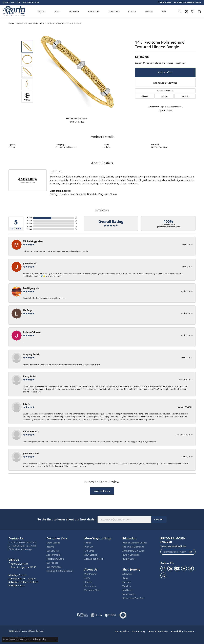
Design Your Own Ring (133, 598)
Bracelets (20, 23)
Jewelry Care (128, 559)
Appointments (53, 555)
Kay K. (27, 404)
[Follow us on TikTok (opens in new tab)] (191, 568)
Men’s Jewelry (129, 594)
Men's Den (114, 11)
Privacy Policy (138, 631)
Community (90, 586)
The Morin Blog (92, 590)
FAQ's (87, 578)
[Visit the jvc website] (82, 615)
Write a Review (102, 491)
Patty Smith (30, 376)
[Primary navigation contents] (102, 11)
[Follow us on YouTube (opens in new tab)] (177, 568)
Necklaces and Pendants (73, 194)
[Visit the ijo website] (110, 615)
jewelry (11, 23)
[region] (78, 72)
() (76, 218)
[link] (11, 2)
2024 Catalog (91, 555)
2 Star (30, 226)
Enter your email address (173, 546)
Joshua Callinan (32, 332)
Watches (127, 586)
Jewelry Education (131, 555)
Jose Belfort (30, 263)
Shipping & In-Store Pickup (59, 571)
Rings (101, 194)
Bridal (57, 11)
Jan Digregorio (31, 288)
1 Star (30, 229)
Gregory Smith (31, 354)
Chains (113, 194)
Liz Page (28, 310)
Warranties (185, 96)
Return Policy (122, 631)
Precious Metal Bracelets (35, 23)
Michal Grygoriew (33, 241)
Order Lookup (53, 543)
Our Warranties (54, 567)
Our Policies (52, 563)
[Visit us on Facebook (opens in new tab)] (184, 568)
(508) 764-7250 (77, 122)
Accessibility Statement (182, 631)
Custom (132, 11)
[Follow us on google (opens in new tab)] (170, 568)
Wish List (89, 547)
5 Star (30, 218)
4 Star (30, 221)
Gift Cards (89, 551)
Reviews (88, 582)
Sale (164, 11)
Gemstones (94, 11)
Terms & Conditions (158, 631)
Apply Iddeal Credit (94, 559)
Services (149, 11)
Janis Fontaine (31, 453)
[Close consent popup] (56, 639)
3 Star (30, 223)
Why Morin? (90, 574)
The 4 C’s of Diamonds (133, 547)
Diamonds (74, 11)
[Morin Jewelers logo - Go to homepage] (14, 11)
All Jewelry (127, 574)
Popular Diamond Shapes (135, 543)
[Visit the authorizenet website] (123, 615)
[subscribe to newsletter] (191, 552)
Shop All (41, 11)
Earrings (54, 194)
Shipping (145, 96)
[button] (180, 11)
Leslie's (106, 147)
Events (88, 543)
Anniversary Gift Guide (133, 551)
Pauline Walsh (31, 431)
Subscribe (159, 519)
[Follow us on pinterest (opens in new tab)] (163, 568)
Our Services (53, 551)
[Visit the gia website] (96, 615)
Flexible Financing (55, 559)
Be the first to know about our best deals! (66, 519)
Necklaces (127, 590)
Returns (164, 96)
